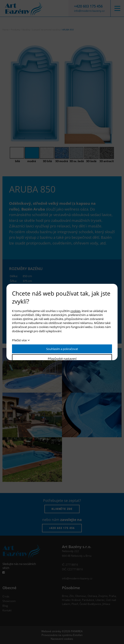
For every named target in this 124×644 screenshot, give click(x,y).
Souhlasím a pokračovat (62, 349)
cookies (75, 311)
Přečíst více (19, 340)
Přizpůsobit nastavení (62, 359)
